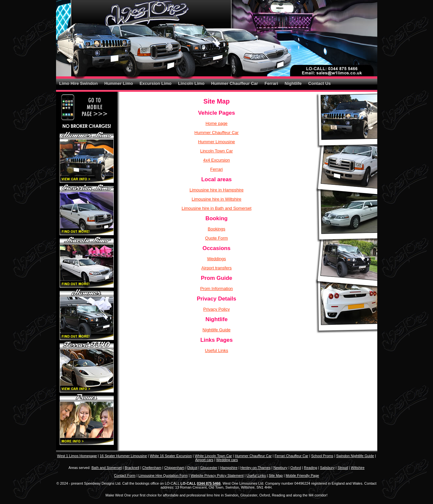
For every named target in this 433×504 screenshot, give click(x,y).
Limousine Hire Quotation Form (163, 475)
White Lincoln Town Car (213, 456)
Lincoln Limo (191, 83)
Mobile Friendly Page (302, 475)
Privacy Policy (216, 309)
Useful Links (216, 350)
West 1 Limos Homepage (77, 456)
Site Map (276, 475)
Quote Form (216, 238)
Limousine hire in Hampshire (216, 190)
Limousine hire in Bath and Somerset (216, 208)
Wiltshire (358, 468)
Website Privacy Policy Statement (217, 475)
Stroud (343, 468)
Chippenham (174, 468)
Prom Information (217, 289)
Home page (216, 123)
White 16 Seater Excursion (171, 456)
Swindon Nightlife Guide (355, 456)
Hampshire (229, 468)
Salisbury (327, 468)
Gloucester (209, 468)
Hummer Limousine (216, 142)
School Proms (322, 456)
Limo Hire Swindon (79, 83)
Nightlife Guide (216, 330)
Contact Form (125, 475)
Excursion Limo (156, 83)
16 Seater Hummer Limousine (123, 456)
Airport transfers (216, 268)
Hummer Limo (118, 83)
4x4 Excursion (217, 160)
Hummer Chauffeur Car (235, 83)
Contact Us (319, 83)
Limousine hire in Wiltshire (217, 199)
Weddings (217, 259)
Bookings (216, 229)
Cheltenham (152, 468)
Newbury (280, 468)
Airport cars (204, 460)
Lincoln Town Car (216, 151)
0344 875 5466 (209, 483)
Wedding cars (227, 460)
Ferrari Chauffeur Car (292, 456)
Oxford (296, 468)
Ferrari (271, 83)
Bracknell (132, 468)
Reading (310, 468)
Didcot (192, 468)
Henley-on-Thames (255, 468)
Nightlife (293, 83)
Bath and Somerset (107, 468)
